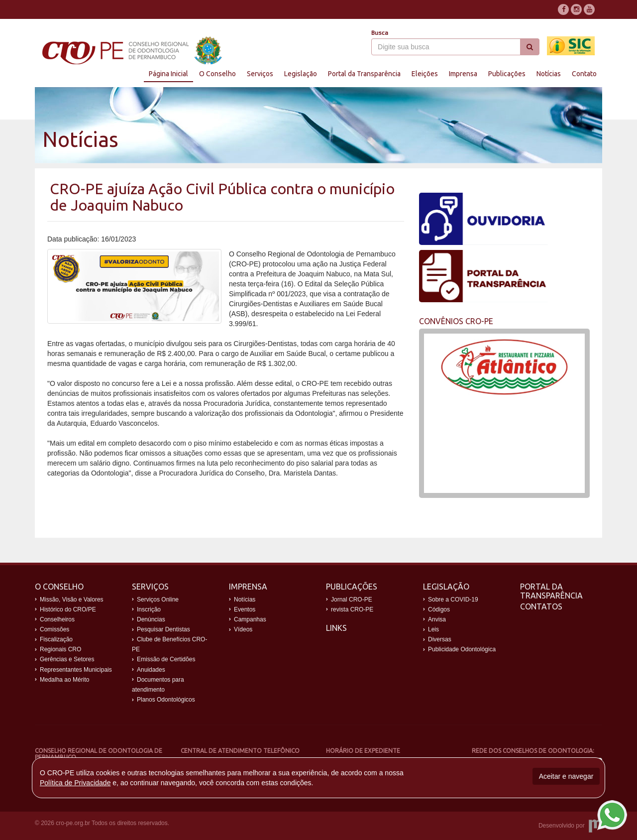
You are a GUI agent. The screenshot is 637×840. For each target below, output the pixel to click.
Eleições (425, 74)
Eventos (245, 609)
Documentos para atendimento (158, 685)
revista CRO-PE (352, 609)
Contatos (541, 606)
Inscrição (149, 609)
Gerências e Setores (67, 659)
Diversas (440, 639)
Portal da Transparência (551, 591)
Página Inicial (168, 74)
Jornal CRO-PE (352, 600)
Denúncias (151, 619)
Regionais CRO (60, 649)
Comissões (54, 629)
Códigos (439, 609)
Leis (433, 629)
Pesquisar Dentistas (163, 629)
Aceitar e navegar (566, 776)
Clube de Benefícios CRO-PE (169, 644)
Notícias (549, 74)
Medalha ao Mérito (64, 680)
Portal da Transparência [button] (364, 74)
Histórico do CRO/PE (68, 609)
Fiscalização (56, 639)
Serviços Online (158, 600)
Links (336, 628)
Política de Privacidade (75, 783)
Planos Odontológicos (166, 700)
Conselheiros (57, 619)
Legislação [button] (301, 74)
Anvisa (437, 619)
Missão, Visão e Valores (72, 600)
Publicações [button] (507, 74)
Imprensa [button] (463, 74)
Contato (584, 74)
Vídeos (243, 629)
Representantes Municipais (76, 670)
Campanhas (250, 619)
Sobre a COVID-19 (453, 600)
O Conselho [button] (217, 74)
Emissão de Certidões (166, 659)
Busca (380, 33)
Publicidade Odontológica (462, 649)
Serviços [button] (260, 74)
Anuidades (151, 670)
